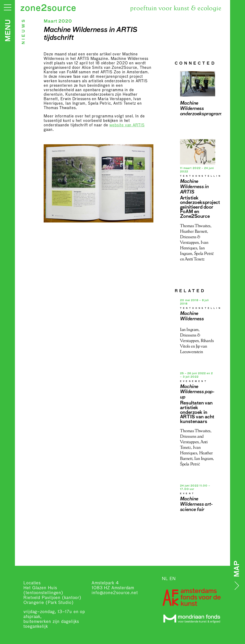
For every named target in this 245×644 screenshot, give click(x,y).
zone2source (48, 9)
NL (165, 579)
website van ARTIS (127, 125)
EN (173, 579)
